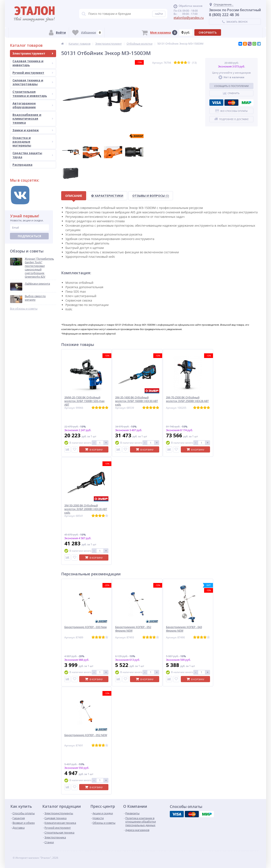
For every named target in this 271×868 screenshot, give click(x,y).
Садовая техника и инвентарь (33, 63)
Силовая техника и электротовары (33, 82)
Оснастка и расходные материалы (33, 142)
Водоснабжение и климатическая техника (33, 119)
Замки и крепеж (33, 130)
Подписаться (29, 236)
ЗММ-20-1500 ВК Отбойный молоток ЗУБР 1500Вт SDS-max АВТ (84, 401)
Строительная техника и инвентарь (33, 94)
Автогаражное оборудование (33, 105)
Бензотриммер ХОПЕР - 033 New (86, 627)
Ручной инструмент (33, 73)
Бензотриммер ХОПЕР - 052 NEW (86, 735)
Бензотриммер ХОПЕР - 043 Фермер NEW (184, 629)
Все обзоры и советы (24, 309)
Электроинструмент (33, 53)
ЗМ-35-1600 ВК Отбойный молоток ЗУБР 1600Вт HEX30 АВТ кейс (137, 401)
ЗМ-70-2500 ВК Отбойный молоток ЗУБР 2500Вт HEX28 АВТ (187, 399)
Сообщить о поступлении (231, 86)
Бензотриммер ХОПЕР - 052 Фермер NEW (133, 629)
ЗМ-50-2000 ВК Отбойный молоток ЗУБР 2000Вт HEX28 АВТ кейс (86, 509)
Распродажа (22, 165)
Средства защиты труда (33, 155)
